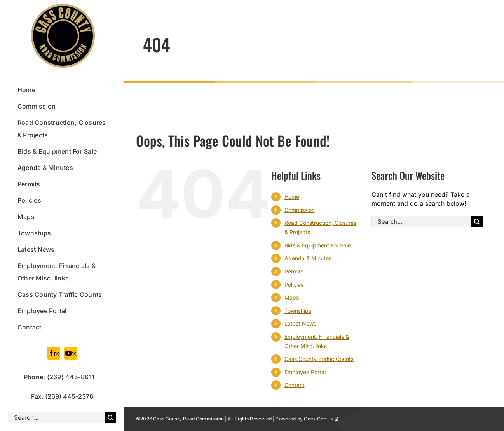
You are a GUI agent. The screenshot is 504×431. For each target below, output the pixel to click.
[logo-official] (63, 7)
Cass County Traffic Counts (319, 359)
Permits (294, 271)
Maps (292, 297)
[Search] (111, 418)
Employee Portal (305, 372)
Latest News (300, 323)
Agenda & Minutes (308, 258)
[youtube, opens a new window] (71, 353)
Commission (300, 210)
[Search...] (56, 418)
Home (292, 197)
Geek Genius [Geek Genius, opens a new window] (321, 419)
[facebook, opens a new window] (54, 353)
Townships (298, 311)
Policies (294, 285)
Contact (295, 385)
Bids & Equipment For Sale (318, 245)
